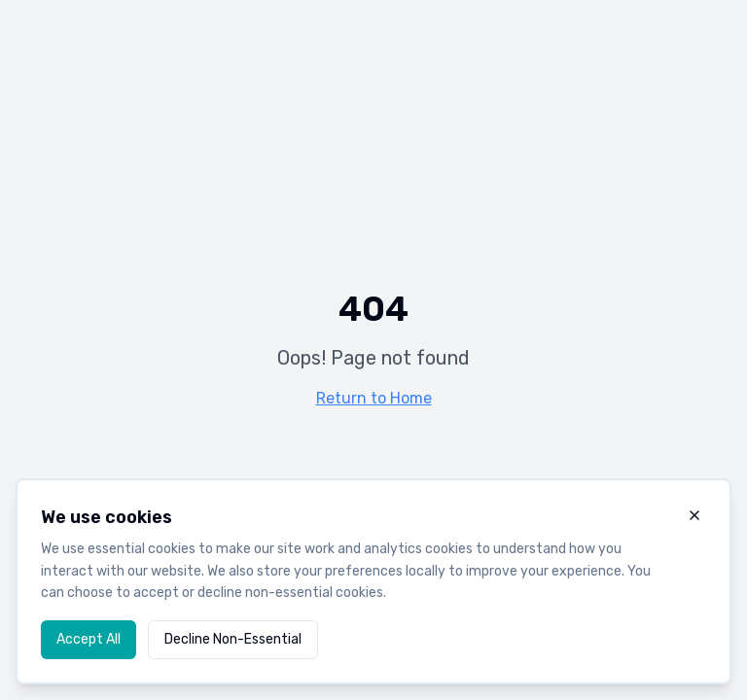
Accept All (89, 639)
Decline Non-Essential (233, 639)
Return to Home (374, 398)
